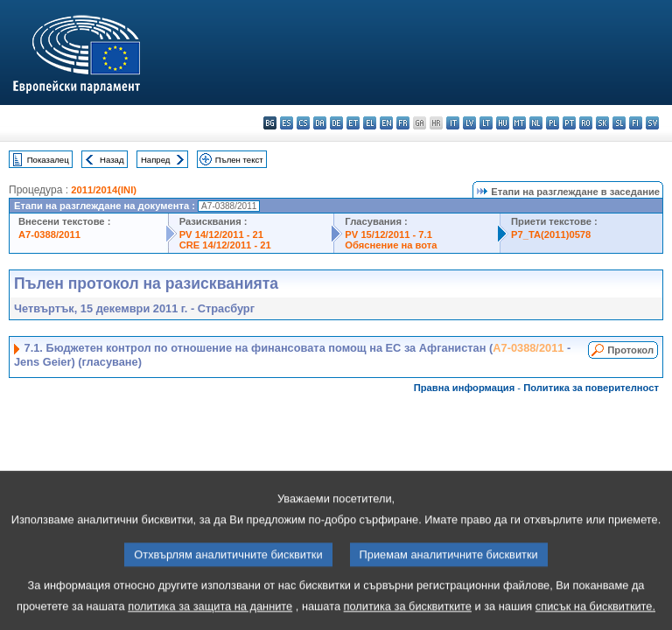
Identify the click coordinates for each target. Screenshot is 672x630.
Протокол (630, 350)
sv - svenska (652, 123)
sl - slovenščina (619, 123)
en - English (386, 123)
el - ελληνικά (370, 123)
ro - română (586, 123)
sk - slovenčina (602, 123)
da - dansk (320, 123)
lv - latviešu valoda (469, 123)
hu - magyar (503, 123)
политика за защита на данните (210, 617)
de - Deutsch (336, 123)
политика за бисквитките (408, 617)
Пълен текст (239, 160)
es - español (287, 123)
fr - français (403, 123)
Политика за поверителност (591, 388)
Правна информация (465, 388)
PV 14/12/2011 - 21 (221, 234)
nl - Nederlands (536, 123)
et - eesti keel (353, 123)
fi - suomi (636, 123)
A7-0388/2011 (49, 234)
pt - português (569, 123)
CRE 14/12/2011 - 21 (225, 245)
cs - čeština (303, 123)
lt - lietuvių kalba (486, 123)
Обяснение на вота (391, 245)
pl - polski (553, 123)
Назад (112, 160)
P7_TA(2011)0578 (551, 234)
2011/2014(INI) (104, 190)
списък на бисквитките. (595, 617)
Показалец (48, 160)
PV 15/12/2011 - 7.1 (388, 234)
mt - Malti (519, 123)
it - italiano (453, 123)
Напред (156, 160)
